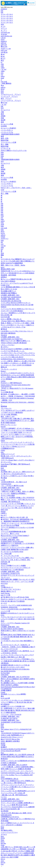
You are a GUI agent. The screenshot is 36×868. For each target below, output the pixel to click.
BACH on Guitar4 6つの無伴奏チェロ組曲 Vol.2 (16, 349)
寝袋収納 (4, 406)
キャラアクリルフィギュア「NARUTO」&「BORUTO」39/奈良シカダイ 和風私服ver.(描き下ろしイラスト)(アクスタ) (18, 647)
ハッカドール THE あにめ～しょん (13, 351)
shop (2, 91)
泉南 (2, 122)
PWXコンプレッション (9, 425)
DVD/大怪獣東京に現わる (10, 779)
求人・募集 (5, 144)
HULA (3, 859)
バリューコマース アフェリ (11, 101)
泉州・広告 (5, 138)
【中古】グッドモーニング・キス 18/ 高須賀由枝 (17, 523)
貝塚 (2, 118)
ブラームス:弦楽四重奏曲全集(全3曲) (13, 532)
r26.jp (3, 39)
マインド (4, 29)
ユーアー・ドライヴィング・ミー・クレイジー (17, 771)
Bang (2, 827)
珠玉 (2, 60)
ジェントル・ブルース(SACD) (11, 715)
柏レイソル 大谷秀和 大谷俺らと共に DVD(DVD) (17, 498)
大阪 (2, 112)
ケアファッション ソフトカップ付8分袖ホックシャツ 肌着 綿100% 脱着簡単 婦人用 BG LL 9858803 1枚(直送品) (18, 661)
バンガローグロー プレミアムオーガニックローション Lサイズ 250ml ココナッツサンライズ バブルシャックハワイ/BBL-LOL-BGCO (18, 355)
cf (1, 80)
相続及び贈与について (8, 591)
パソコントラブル (7, 132)
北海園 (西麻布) (6, 690)
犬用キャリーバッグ (8, 454)
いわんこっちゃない (8, 345)
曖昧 (2, 255)
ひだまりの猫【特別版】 (9, 414)
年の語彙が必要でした (8, 291)
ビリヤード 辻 (6, 148)
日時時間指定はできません (10, 817)
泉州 (2, 114)
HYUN (3, 863)
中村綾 (3, 745)
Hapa (2, 840)
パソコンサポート (7, 130)
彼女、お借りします (8, 417)
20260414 (4, 9)
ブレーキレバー (6, 408)
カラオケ (4, 834)
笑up (2, 85)
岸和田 (3, 116)
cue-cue (3, 246)
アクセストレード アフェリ (11, 94)
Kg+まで (4, 515)
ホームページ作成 (7, 124)
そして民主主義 (6, 554)
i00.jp (3, 89)
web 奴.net (4, 52)
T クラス (4, 797)
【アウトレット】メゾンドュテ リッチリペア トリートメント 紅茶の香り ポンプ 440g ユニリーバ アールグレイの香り (18, 787)
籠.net (3, 54)
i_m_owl (4, 69)
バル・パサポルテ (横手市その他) (12, 486)
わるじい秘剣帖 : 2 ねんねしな (11, 319)
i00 (2, 242)
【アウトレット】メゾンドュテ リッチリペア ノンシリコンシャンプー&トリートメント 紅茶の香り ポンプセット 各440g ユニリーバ (18, 444)
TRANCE (4, 335)
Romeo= (3, 371)
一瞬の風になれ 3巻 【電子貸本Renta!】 (14, 795)
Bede (2, 829)
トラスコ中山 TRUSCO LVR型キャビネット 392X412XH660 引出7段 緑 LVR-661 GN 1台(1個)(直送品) (17, 305)
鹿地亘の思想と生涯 (8, 269)
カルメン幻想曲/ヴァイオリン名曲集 (13, 566)
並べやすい (5, 347)
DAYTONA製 (5, 317)
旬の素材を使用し (7, 830)
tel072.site (4, 50)
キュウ (3, 26)
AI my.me (4, 34)
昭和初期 (4, 466)
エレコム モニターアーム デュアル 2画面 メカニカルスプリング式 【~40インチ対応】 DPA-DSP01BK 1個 (17, 560)
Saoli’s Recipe (5, 593)
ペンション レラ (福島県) (9, 538)
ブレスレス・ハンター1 (9, 369)
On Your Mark (5, 673)
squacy (3, 585)
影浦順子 (4, 747)
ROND (3, 743)
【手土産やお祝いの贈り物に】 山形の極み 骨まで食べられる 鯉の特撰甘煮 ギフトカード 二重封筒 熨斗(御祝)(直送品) (17, 421)
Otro (2, 864)
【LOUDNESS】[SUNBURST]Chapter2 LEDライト (18, 733)
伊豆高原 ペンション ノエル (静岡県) (13, 694)
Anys (2, 861)
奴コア (3, 58)
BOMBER (4, 564)
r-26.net (3, 38)
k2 (2, 62)
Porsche (3, 427)
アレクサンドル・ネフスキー (11, 589)
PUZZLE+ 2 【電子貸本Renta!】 (11, 383)
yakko (3, 68)
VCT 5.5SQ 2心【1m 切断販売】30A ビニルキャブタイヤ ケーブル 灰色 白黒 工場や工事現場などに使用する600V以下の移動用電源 (18, 261)
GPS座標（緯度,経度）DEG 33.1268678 (14, 765)
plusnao (3, 511)
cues (2, 244)
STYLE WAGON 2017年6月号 (11, 751)
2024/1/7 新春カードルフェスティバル (14, 150)
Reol (2, 731)
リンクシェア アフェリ (9, 96)
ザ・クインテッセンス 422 (10, 556)
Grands (3, 692)
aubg (2, 247)
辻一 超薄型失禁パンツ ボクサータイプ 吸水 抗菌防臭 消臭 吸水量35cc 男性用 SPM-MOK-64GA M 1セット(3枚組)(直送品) (18, 710)
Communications (6, 484)
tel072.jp (3, 43)
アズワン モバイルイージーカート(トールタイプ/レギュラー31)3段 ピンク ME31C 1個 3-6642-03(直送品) (18, 619)
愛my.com (4, 47)
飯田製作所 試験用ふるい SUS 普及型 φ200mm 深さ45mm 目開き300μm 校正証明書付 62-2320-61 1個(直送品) (17, 757)
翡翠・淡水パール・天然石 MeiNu (13, 265)
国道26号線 (5, 140)
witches (3, 381)
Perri (2, 753)
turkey (3, 76)
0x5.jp (3, 233)
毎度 (2, 136)
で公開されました (7, 587)
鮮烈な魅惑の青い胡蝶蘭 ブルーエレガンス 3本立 (18, 579)
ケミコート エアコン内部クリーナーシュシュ (16, 435)
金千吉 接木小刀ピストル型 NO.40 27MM (15, 597)
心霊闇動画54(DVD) (8, 448)
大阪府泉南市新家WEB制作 (10, 134)
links (2, 152)
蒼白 (2, 696)
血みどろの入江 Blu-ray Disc (10, 739)
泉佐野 (3, 120)
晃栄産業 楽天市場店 (8, 275)
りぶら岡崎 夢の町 (7, 392)
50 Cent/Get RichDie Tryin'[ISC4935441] (14, 749)
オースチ (4, 603)
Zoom (3, 845)
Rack (2, 724)
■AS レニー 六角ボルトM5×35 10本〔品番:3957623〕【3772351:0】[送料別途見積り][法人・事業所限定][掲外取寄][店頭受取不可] (17, 519)
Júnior (3, 777)
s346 (2, 64)
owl (2, 75)
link (2, 11)
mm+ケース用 (5, 595)
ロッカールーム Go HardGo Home (12, 552)
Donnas (3, 470)
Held (2, 468)
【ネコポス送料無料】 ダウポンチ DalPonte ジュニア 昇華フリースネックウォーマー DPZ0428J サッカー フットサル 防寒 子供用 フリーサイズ (18, 430)
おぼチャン (5, 238)
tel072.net (4, 45)
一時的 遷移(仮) (6, 83)
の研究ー (4, 513)
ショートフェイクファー (9, 832)
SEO (2, 108)
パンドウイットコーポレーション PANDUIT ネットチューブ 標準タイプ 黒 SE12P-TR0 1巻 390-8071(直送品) (17, 702)
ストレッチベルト (7, 14)
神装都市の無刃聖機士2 (9, 293)
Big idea (3, 843)
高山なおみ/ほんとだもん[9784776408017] (15, 536)
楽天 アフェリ (6, 99)
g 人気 (3, 480)
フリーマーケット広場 (8, 142)
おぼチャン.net (6, 49)
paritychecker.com (6, 36)
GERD (3, 450)
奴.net (3, 56)
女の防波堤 (5, 811)
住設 (2, 24)
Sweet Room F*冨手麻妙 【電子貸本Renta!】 (16, 464)
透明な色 (4, 367)
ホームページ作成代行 (8, 128)
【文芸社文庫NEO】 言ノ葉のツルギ (14, 482)
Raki (2, 726)
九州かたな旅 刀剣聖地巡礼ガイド (12, 735)
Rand (2, 727)
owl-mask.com (5, 32)
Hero (2, 836)
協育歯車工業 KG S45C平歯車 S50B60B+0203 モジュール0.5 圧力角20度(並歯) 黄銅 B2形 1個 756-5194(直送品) (18, 637)
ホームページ (5, 110)
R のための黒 (5, 698)
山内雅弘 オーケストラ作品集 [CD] (13, 706)
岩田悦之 (4, 277)
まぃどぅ (4, 31)
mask (2, 78)
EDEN (3, 441)
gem (2, 73)
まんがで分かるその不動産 (10, 525)
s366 (2, 66)
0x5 (2, 249)
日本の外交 (5, 675)
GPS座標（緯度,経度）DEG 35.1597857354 (15, 677)
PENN (3, 838)
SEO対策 (4, 126)
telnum (3, 237)
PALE (3, 842)
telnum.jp (4, 41)
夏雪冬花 (4, 329)
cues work (4, 82)
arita (2, 452)
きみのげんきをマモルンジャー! (12, 737)
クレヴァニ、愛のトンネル (10, 534)
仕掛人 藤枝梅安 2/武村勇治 (10, 741)
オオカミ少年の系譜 (8, 496)
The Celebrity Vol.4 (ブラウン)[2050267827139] (16, 729)
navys (3, 267)
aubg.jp (3, 87)
